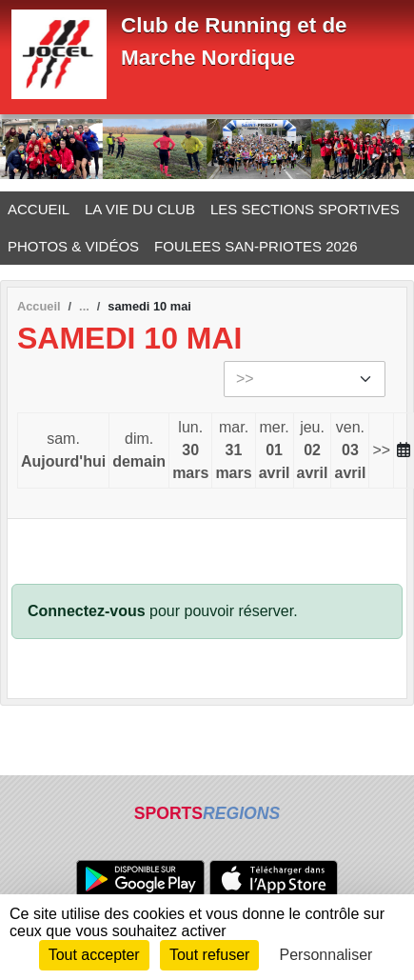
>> (381, 450)
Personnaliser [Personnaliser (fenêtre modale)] (326, 955)
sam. (63, 452)
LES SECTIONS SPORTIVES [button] (305, 209)
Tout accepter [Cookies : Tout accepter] (94, 955)
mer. (275, 452)
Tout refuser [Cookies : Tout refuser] (209, 955)
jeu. (313, 452)
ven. (350, 452)
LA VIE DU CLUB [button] (140, 209)
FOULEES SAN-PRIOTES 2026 (256, 246)
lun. (190, 452)
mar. (233, 452)
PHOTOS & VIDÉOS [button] (73, 246)
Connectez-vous (87, 611)
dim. (139, 452)
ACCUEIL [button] (39, 209)
